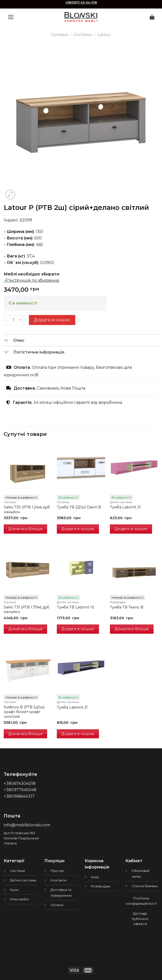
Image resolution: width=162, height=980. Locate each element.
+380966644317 (19, 796)
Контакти (58, 880)
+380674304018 (20, 783)
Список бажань (145, 886)
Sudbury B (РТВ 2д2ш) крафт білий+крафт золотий (24, 712)
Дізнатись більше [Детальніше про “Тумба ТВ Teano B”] (132, 629)
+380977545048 (20, 790)
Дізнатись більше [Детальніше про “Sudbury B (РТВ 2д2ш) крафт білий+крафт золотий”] (25, 734)
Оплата (57, 905)
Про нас (58, 871)
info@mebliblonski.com (27, 825)
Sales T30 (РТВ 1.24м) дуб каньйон (27, 510)
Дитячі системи (23, 880)
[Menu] (11, 17)
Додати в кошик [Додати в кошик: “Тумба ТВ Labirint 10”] (78, 629)
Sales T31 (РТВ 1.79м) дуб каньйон (27, 610)
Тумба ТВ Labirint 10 (76, 607)
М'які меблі (19, 899)
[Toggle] (8, 341)
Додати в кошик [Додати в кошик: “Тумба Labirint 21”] (131, 529)
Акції (95, 877)
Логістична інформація (34, 353)
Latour (104, 35)
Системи (83, 35)
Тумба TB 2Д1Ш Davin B (79, 507)
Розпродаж (101, 886)
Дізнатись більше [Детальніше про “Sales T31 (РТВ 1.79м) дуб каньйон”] (25, 629)
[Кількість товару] (13, 320)
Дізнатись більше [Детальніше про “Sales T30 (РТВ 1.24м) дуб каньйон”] (25, 529)
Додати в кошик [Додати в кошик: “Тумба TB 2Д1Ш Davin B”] (78, 529)
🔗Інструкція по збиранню (32, 280)
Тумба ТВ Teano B (127, 607)
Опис (14, 341)
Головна (59, 35)
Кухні (14, 890)
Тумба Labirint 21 (125, 507)
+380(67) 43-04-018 (81, 2)
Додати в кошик (52, 320)
